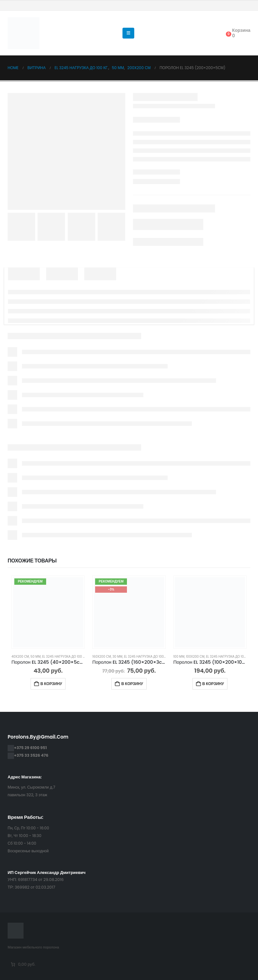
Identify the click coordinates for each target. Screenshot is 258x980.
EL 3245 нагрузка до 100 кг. (64, 657)
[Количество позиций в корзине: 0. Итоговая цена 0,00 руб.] (22, 964)
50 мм (36, 657)
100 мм (179, 657)
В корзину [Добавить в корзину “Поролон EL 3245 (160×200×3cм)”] (132, 684)
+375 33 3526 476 (31, 755)
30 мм (117, 657)
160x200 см (101, 657)
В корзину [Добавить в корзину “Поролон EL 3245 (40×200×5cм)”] (51, 684)
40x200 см (20, 657)
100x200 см (195, 657)
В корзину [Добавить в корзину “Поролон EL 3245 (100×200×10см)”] (213, 684)
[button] (128, 33)
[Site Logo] (24, 33)
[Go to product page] (48, 612)
